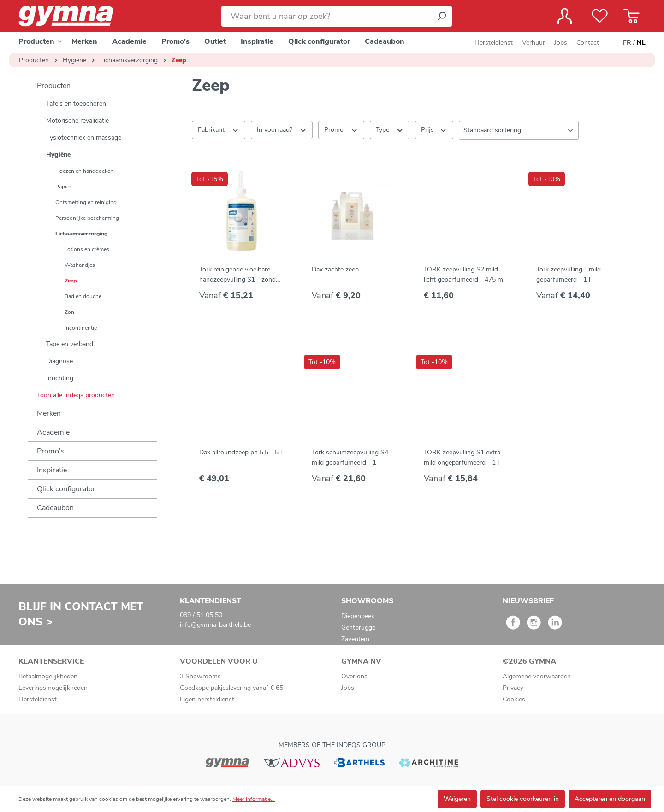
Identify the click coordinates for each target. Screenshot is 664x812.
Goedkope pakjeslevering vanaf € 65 (231, 688)
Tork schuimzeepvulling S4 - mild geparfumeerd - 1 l (352, 457)
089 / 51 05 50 (201, 615)
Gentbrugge (358, 627)
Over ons (354, 676)
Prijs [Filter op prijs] (434, 129)
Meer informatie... (254, 799)
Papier (63, 187)
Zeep (71, 281)
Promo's (51, 451)
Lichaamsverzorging (81, 234)
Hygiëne (58, 155)
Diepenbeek (358, 616)
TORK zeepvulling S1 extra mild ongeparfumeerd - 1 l (462, 457)
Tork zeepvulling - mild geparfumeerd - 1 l (569, 274)
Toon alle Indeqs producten (76, 395)
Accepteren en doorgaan (610, 799)
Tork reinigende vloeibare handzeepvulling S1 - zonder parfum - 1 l (240, 275)
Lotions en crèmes (87, 249)
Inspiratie (52, 470)
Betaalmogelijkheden (48, 676)
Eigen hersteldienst (207, 699)
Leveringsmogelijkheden (53, 688)
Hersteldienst (494, 43)
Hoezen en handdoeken (84, 171)
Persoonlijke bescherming (87, 218)
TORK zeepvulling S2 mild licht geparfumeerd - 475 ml (464, 274)
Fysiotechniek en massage (84, 138)
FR (627, 43)
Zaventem (355, 639)
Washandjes (80, 265)
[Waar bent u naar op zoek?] (326, 16)
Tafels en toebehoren (76, 103)
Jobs (561, 43)
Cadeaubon (55, 508)
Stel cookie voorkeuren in (523, 799)
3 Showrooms (200, 676)
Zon (69, 312)
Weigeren (457, 799)
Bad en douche (83, 296)
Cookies (514, 699)
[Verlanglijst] (600, 16)
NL (641, 43)
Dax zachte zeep (335, 269)
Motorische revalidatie (77, 121)
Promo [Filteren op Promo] (341, 129)
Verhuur (534, 43)
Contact (588, 43)
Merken (49, 413)
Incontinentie (81, 328)
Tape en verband (70, 344)
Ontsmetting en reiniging (86, 202)
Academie (53, 432)
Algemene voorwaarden (537, 676)
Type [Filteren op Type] (390, 129)
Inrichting (60, 378)
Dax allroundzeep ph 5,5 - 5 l (240, 452)
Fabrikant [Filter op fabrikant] (219, 129)
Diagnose (59, 361)
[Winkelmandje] (631, 16)
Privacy (513, 688)
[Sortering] (519, 130)
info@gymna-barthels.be (215, 625)
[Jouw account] (565, 16)
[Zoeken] (441, 16)
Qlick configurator (66, 489)
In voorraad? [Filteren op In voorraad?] (282, 129)
